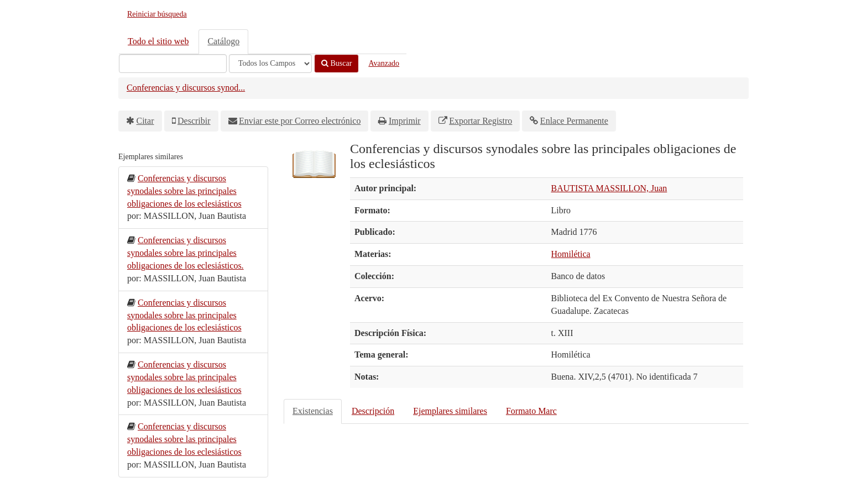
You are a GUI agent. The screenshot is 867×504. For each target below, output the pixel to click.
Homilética (571, 254)
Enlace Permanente (574, 121)
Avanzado (384, 63)
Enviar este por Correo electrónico (300, 121)
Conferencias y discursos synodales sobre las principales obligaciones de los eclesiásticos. (186, 253)
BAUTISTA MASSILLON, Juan (609, 188)
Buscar (336, 63)
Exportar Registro (480, 121)
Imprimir (405, 121)
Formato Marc (531, 411)
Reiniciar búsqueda (157, 14)
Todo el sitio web (158, 41)
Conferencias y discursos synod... (186, 88)
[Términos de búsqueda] (173, 64)
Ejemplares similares (450, 411)
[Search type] (270, 64)
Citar (145, 121)
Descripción (373, 411)
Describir (194, 121)
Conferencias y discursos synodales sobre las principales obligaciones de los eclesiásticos (184, 191)
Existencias (313, 411)
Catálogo (223, 41)
